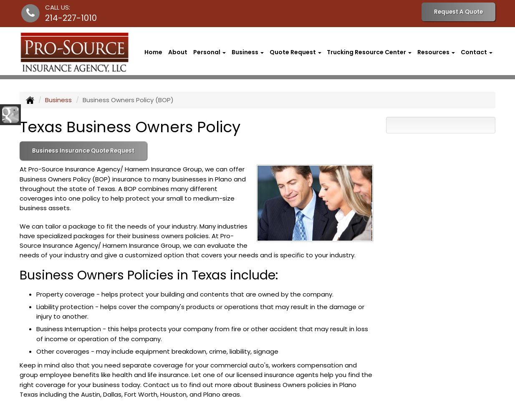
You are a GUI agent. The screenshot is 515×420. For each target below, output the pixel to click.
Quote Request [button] (295, 52)
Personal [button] (210, 52)
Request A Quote (458, 12)
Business (58, 100)
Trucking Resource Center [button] (369, 52)
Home (153, 52)
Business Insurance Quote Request (83, 151)
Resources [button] (436, 52)
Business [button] (248, 52)
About (178, 52)
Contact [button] (477, 52)
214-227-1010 (71, 18)
